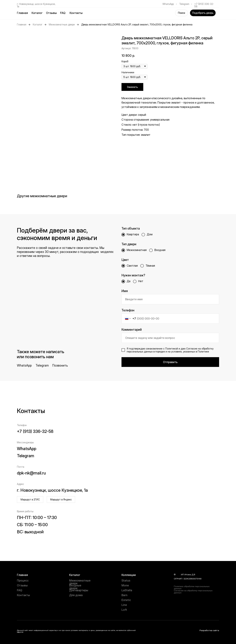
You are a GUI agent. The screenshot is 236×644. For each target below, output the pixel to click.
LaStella (127, 590)
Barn (124, 595)
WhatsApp (168, 4)
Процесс (23, 580)
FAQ (63, 13)
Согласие (192, 349)
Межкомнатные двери (62, 25)
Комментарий (132, 330)
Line (124, 605)
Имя (125, 291)
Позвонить (60, 365)
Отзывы (51, 13)
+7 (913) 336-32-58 (204, 5)
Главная (22, 13)
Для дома (76, 595)
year (178, 574)
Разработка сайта (209, 630)
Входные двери (75, 587)
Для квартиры (79, 590)
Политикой (172, 349)
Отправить (170, 362)
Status (126, 580)
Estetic (126, 600)
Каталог (38, 25)
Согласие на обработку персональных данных (193, 592)
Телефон (128, 310)
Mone (125, 585)
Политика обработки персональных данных (192, 587)
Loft (124, 610)
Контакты (76, 13)
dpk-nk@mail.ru (31, 473)
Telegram (184, 4)
